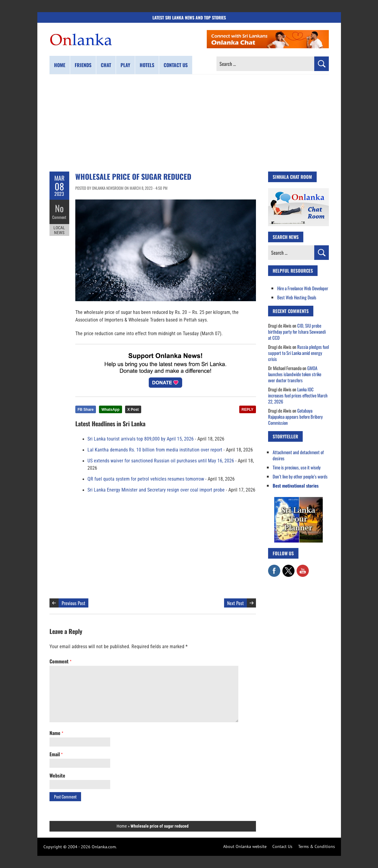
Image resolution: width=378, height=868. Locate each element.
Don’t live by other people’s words (300, 476)
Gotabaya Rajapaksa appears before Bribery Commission (295, 417)
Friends (83, 65)
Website (57, 775)
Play (125, 65)
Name (56, 733)
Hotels (147, 65)
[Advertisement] (189, 123)
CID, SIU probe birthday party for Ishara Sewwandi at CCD (297, 332)
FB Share (86, 410)
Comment (59, 217)
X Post (133, 410)
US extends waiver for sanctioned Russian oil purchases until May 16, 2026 (161, 461)
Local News (59, 230)
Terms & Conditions (317, 846)
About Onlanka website (245, 846)
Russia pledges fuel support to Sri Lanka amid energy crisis (298, 353)
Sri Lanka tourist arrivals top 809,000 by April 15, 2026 (141, 439)
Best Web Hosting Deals (297, 297)
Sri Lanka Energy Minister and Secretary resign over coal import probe (156, 490)
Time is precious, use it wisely (297, 467)
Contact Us (282, 846)
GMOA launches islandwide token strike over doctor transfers (295, 374)
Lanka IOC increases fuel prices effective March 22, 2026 (298, 395)
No (59, 208)
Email (56, 754)
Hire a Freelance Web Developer (303, 288)
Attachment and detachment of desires (298, 455)
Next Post (235, 603)
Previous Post (73, 603)
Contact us (176, 65)
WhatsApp (110, 410)
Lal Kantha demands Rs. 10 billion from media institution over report (155, 450)
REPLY (248, 410)
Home (60, 65)
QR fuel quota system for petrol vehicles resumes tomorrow (146, 479)
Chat (106, 65)
